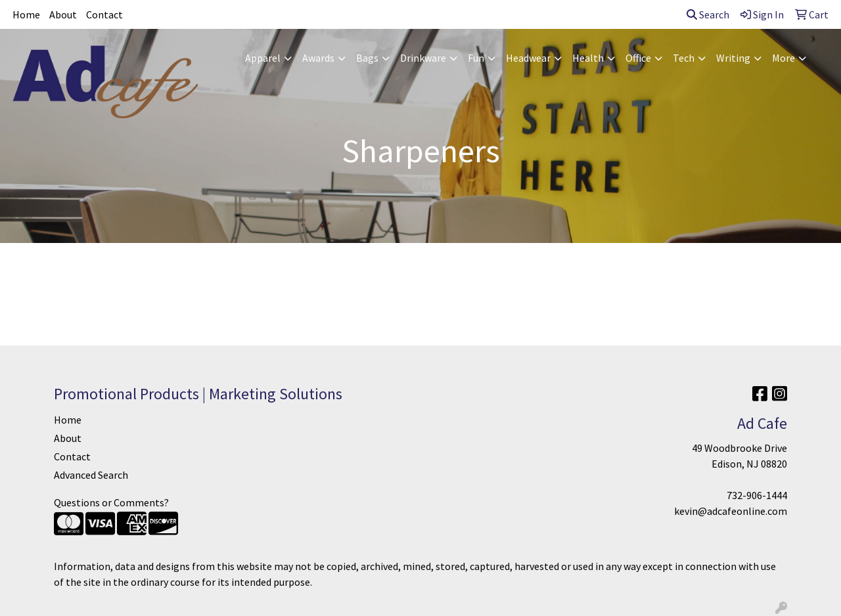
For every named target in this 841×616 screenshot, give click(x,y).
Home (26, 14)
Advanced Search (91, 475)
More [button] (784, 58)
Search (708, 14)
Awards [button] (318, 58)
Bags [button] (367, 58)
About (63, 14)
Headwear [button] (528, 58)
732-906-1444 (757, 495)
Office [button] (638, 58)
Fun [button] (476, 58)
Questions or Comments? (111, 502)
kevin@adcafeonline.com (731, 511)
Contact (104, 14)
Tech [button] (684, 58)
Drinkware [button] (423, 58)
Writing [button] (733, 58)
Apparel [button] (263, 58)
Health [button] (588, 58)
